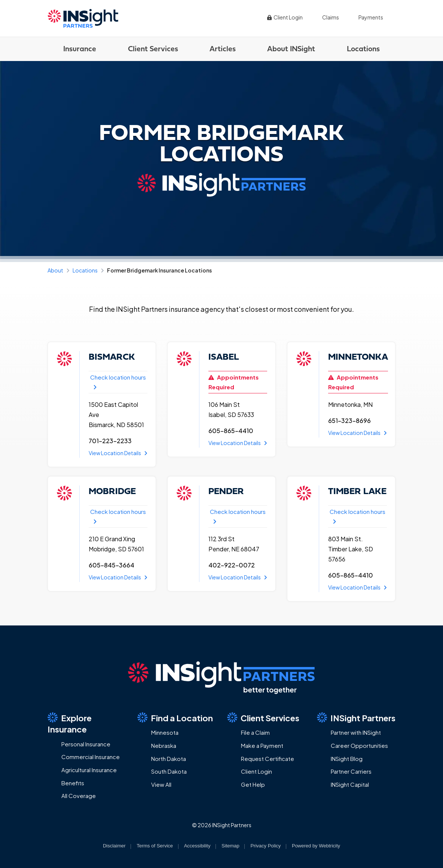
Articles (223, 48)
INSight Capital (350, 784)
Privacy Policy (265, 846)
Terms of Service (155, 846)
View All (161, 784)
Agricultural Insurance (89, 770)
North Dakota (169, 759)
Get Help (253, 784)
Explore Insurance (70, 723)
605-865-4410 (231, 431)
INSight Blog (347, 759)
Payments (371, 17)
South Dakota (169, 771)
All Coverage (79, 796)
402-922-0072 (232, 565)
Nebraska (164, 745)
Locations (363, 48)
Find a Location (175, 718)
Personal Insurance (86, 744)
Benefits (73, 783)
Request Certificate (268, 759)
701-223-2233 (110, 441)
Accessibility (197, 846)
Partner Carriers (351, 771)
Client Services (153, 48)
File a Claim (255, 732)
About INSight (291, 48)
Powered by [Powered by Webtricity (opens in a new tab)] (316, 846)
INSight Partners (356, 718)
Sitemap (230, 846)
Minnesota (165, 732)
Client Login (285, 17)
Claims (331, 17)
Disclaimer (114, 846)
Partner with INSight (356, 732)
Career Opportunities (359, 745)
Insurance (80, 48)
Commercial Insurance (91, 757)
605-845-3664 (111, 565)
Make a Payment (262, 745)
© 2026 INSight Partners (222, 825)
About (55, 270)
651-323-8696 (349, 421)
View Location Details (118, 453)
